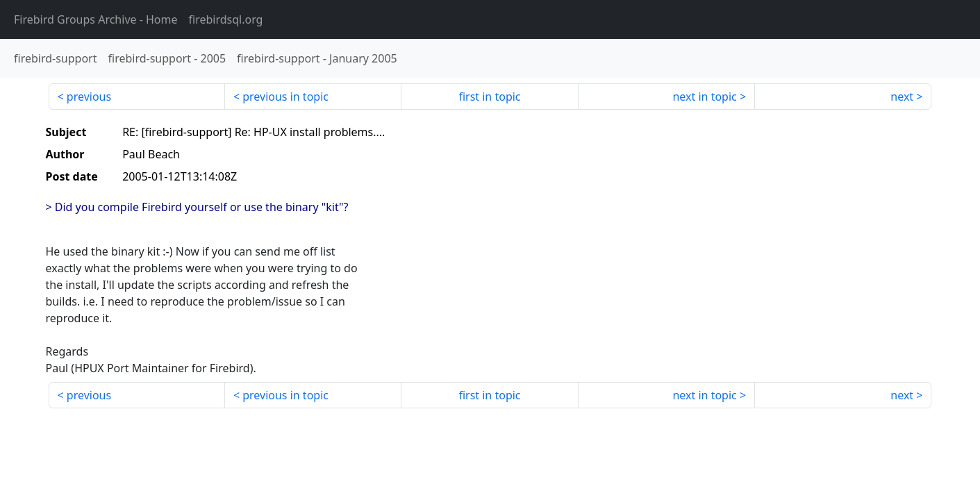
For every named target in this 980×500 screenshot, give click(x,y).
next (902, 97)
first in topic (489, 97)
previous (89, 97)
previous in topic (285, 97)
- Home (96, 19)
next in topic (704, 97)
